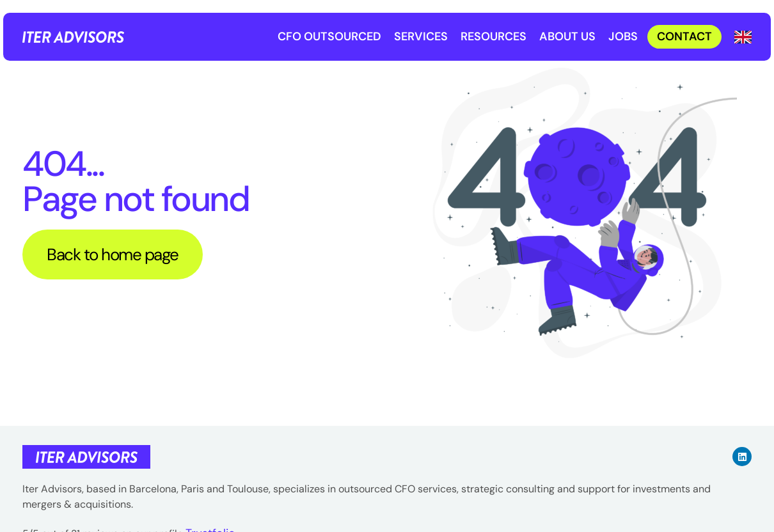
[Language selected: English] (743, 37)
